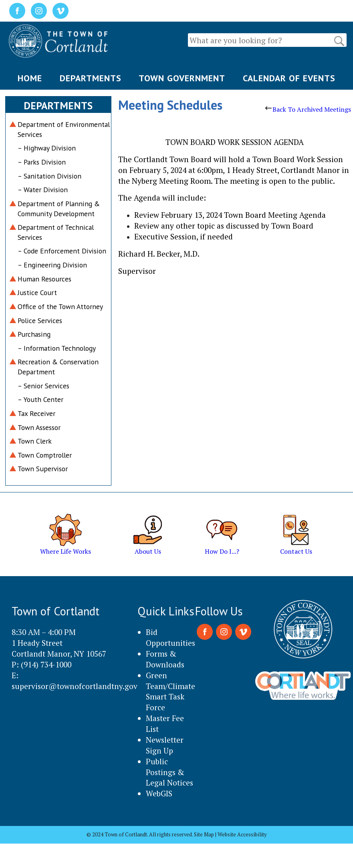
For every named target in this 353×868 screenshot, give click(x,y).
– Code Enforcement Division (62, 251)
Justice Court (37, 292)
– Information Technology (57, 348)
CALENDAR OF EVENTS (289, 78)
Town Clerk (35, 441)
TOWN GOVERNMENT (182, 78)
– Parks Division (42, 162)
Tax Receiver (36, 413)
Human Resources (44, 279)
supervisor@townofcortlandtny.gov (75, 686)
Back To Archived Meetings (308, 109)
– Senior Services (43, 386)
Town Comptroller (45, 455)
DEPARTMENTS (91, 78)
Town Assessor (39, 427)
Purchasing (34, 334)
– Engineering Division (52, 265)
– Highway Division (47, 148)
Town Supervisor (43, 469)
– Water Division (43, 190)
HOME (30, 78)
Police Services (40, 320)
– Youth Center (40, 399)
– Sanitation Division (49, 176)
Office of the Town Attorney (60, 306)
